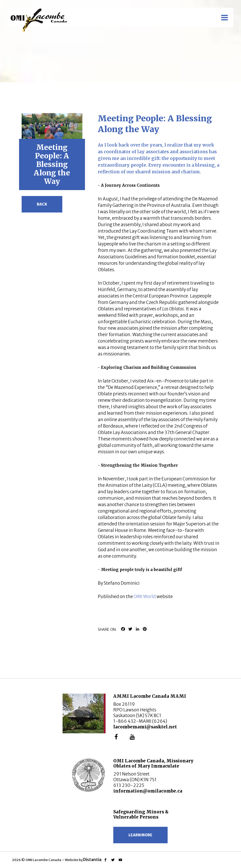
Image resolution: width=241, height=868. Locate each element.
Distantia (92, 860)
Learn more (140, 835)
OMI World (145, 597)
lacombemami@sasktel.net (145, 727)
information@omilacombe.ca (148, 791)
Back (42, 204)
